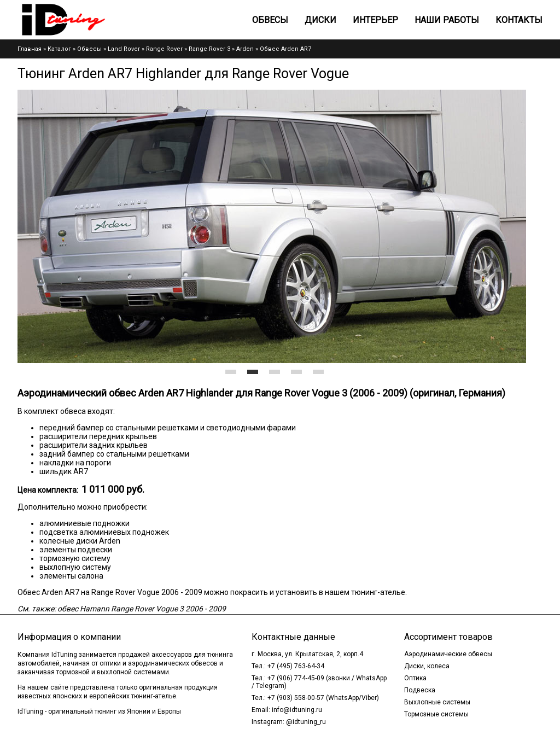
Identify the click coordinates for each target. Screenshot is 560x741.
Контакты (519, 20)
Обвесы (270, 20)
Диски (320, 20)
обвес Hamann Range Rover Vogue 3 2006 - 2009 (142, 609)
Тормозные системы (436, 714)
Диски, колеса (427, 666)
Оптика (415, 678)
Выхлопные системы (437, 702)
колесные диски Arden (80, 541)
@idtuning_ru (306, 722)
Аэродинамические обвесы (448, 654)
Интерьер (375, 20)
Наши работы (447, 20)
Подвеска (420, 690)
